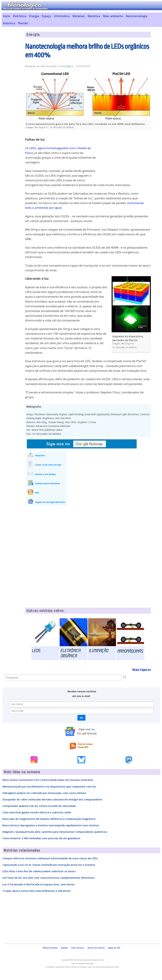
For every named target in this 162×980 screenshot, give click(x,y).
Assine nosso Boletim (47, 483)
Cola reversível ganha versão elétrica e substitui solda (37, 812)
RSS (37, 493)
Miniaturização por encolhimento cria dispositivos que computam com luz (49, 786)
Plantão (23, 23)
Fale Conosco (78, 948)
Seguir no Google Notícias (50, 502)
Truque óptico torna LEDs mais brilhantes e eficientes (37, 891)
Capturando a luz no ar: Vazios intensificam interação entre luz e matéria (49, 865)
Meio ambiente (113, 16)
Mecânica (94, 16)
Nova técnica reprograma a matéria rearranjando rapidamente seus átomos (51, 825)
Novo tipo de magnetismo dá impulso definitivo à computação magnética (49, 819)
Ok (81, 718)
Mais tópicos (142, 670)
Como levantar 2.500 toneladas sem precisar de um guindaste (41, 838)
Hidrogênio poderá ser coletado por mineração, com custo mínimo (44, 793)
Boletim (64, 948)
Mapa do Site (114, 948)
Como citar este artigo (48, 465)
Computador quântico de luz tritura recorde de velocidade (39, 806)
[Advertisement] (125, 157)
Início (7, 16)
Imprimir (40, 455)
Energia (34, 16)
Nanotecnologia (136, 16)
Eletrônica (20, 16)
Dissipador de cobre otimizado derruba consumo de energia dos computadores (52, 799)
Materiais (79, 16)
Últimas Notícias (50, 948)
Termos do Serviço (96, 948)
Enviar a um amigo (45, 474)
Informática (62, 16)
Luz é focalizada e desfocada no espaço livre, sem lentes (39, 884)
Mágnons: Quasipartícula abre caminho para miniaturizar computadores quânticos (55, 832)
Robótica (9, 23)
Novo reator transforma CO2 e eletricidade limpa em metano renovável (48, 780)
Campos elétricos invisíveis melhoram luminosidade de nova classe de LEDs (50, 858)
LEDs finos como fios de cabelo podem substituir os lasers (39, 871)
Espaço (46, 16)
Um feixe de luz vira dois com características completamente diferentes (48, 878)
